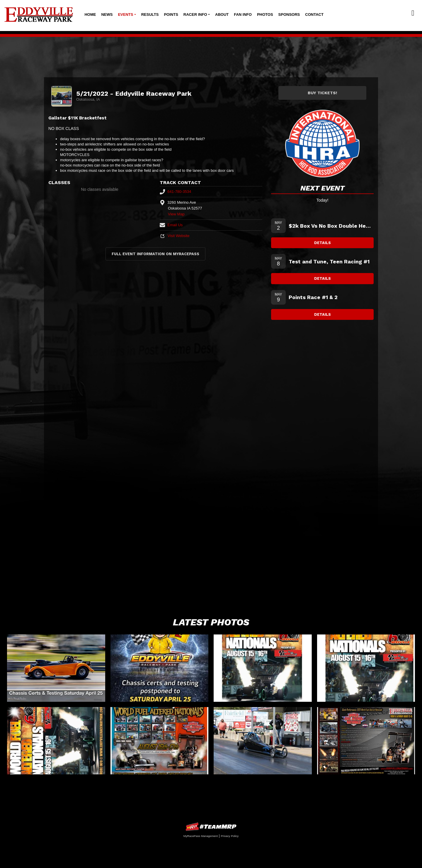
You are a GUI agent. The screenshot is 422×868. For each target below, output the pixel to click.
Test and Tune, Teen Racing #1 (329, 261)
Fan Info (243, 14)
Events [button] (125, 14)
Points (171, 14)
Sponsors (289, 14)
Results (150, 14)
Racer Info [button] (195, 14)
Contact (314, 14)
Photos (265, 14)
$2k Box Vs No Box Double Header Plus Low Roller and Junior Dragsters (331, 226)
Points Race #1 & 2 (313, 297)
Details (323, 243)
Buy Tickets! (322, 93)
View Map (176, 214)
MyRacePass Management (201, 836)
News (107, 14)
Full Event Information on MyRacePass (155, 254)
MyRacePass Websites (211, 827)
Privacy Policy (230, 836)
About (222, 14)
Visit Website (175, 236)
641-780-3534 (175, 192)
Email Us (171, 225)
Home (90, 14)
